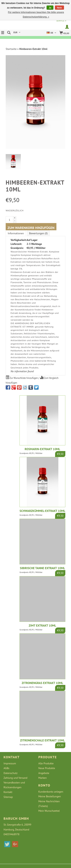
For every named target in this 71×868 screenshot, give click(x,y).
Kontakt (8, 792)
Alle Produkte (46, 763)
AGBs (6, 768)
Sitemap (8, 797)
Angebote (44, 773)
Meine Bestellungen (50, 796)
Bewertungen (38, 233)
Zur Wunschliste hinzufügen (22, 378)
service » (61, 21)
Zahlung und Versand (16, 778)
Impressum (10, 763)
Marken (43, 778)
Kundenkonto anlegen (51, 792)
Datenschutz (11, 773)
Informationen (16, 233)
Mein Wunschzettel (49, 811)
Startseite (11, 49)
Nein (59, 8)
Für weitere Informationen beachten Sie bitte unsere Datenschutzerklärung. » (36, 15)
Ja (50, 8)
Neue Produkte (47, 768)
